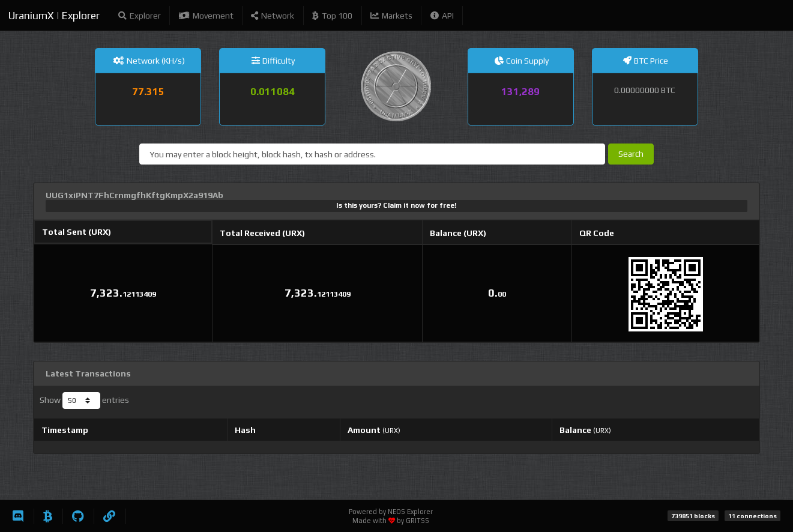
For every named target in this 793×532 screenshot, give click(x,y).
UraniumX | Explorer (54, 16)
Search (631, 154)
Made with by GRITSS (391, 521)
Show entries (84, 401)
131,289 (520, 91)
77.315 (148, 91)
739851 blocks (693, 516)
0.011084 (273, 91)
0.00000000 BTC (645, 90)
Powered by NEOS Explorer (391, 512)
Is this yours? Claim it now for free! (396, 205)
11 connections (752, 516)
